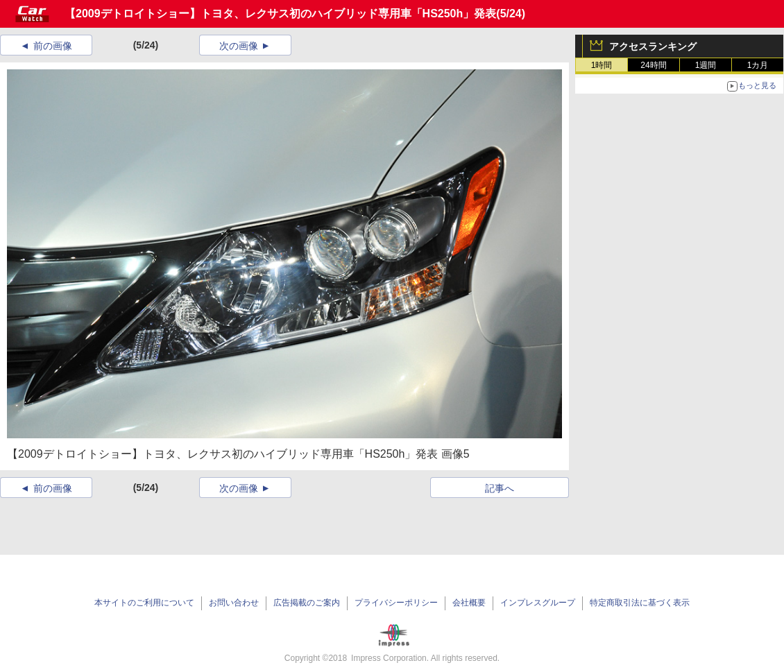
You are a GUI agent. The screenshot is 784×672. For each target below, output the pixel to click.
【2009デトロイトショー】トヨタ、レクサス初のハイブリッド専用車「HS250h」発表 (280, 14)
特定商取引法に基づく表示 (640, 603)
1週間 (706, 65)
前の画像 (53, 46)
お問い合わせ (234, 603)
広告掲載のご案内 (307, 603)
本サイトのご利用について (144, 603)
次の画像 (239, 46)
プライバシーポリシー (396, 603)
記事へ (500, 488)
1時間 (602, 65)
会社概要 (469, 603)
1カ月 (758, 65)
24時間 (653, 65)
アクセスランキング (653, 46)
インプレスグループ (538, 603)
